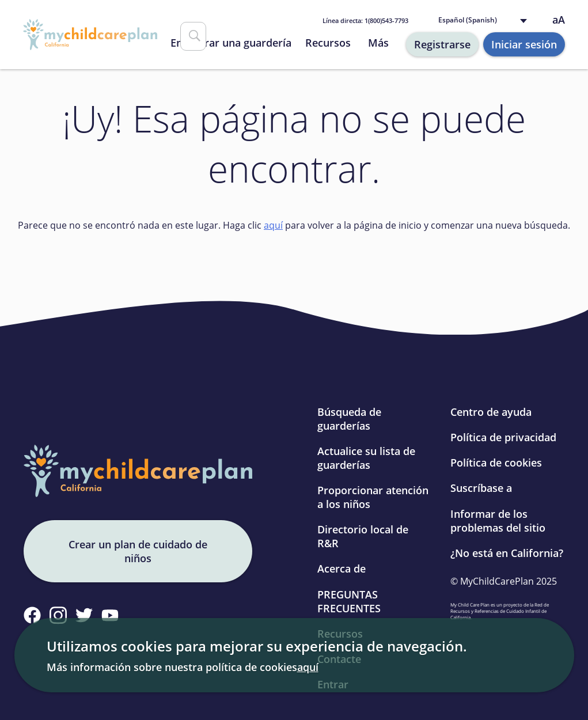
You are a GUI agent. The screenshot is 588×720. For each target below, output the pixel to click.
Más (378, 43)
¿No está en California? (507, 553)
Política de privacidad (503, 437)
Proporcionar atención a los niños (373, 497)
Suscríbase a (481, 488)
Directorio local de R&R (363, 536)
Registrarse (442, 44)
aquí (273, 225)
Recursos (328, 43)
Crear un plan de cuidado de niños (138, 551)
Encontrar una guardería (231, 43)
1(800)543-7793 (365, 20)
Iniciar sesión (524, 44)
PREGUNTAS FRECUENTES (349, 601)
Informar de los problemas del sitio (498, 521)
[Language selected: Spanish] (485, 20)
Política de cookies (496, 463)
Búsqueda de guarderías (349, 419)
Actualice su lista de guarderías (366, 458)
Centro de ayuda (491, 412)
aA (559, 20)
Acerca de (342, 569)
